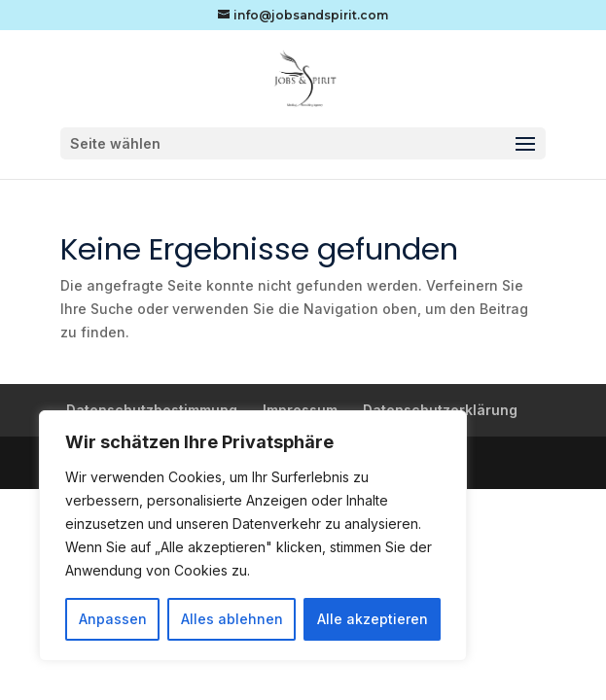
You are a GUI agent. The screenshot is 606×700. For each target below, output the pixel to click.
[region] (253, 536)
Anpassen (113, 619)
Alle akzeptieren (373, 619)
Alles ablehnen (232, 619)
